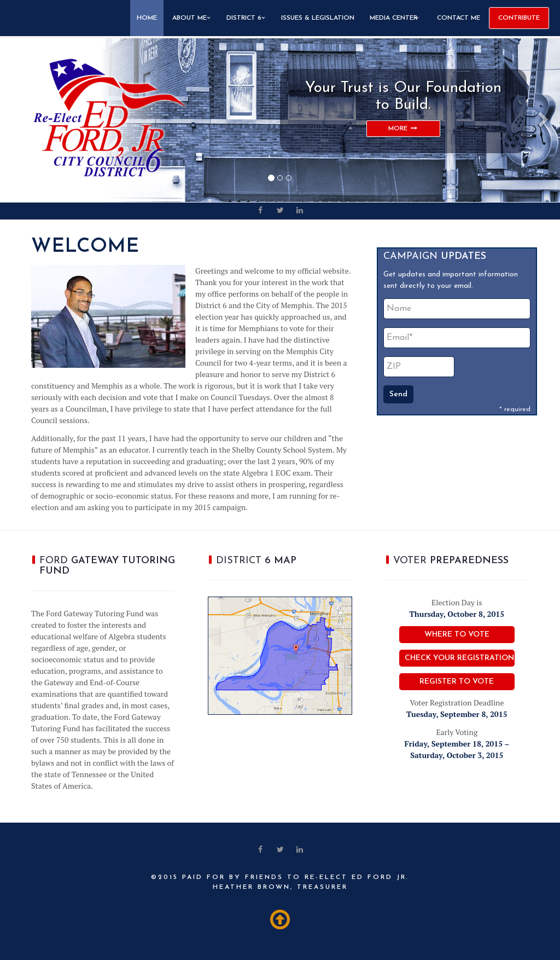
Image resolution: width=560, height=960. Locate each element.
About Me (189, 18)
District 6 (244, 18)
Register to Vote (457, 682)
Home (147, 18)
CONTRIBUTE (519, 18)
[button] (518, 120)
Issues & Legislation (318, 18)
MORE (403, 128)
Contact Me (459, 18)
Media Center (393, 18)
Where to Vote (457, 635)
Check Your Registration (459, 658)
